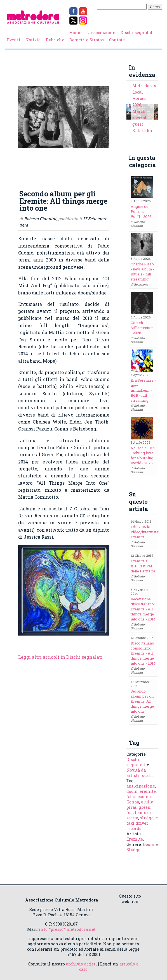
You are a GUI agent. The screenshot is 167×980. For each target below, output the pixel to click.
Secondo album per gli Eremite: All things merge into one (142, 701)
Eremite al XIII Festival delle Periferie (143, 566)
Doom (149, 844)
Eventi (14, 40)
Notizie (33, 40)
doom (132, 791)
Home (75, 33)
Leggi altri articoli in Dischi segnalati (60, 657)
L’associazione (101, 33)
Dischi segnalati (137, 33)
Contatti (117, 40)
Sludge (133, 850)
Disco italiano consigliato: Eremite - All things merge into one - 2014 (143, 653)
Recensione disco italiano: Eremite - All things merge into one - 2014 (143, 609)
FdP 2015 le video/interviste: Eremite (145, 532)
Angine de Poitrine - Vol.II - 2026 (141, 211)
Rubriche (55, 40)
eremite (148, 791)
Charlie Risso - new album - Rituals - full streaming (143, 272)
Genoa (133, 802)
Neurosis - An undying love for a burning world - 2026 (143, 455)
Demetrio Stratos (87, 40)
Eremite (135, 839)
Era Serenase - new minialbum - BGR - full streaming (143, 390)
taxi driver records (137, 826)
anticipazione (141, 786)
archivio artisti (82, 964)
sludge (147, 818)
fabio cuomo (139, 797)
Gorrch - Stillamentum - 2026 (142, 328)
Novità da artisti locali (139, 773)
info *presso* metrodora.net (67, 929)
